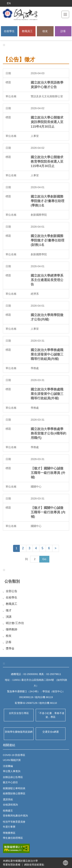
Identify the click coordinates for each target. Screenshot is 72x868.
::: (4, 45)
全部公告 (12, 591)
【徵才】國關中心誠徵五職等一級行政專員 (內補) (48, 512)
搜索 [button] (67, 3)
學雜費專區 (9, 833)
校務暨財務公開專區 (14, 794)
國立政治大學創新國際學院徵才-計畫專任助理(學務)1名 (48, 201)
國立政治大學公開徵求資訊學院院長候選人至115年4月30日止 (47, 122)
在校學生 (9, 31)
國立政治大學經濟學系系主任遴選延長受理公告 (47, 280)
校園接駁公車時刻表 (14, 788)
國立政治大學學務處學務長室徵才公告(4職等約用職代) (48, 433)
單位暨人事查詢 (12, 771)
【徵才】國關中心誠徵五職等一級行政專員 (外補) (48, 473)
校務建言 (8, 811)
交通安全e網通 (51, 732)
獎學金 (10, 648)
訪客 (63, 31)
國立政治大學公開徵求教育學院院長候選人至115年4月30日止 (47, 162)
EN (9, 3)
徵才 (9, 610)
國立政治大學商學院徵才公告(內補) (47, 317)
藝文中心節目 (10, 782)
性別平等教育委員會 (14, 822)
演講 (9, 617)
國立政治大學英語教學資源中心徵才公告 (47, 85)
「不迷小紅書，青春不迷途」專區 (51, 715)
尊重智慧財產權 (12, 865)
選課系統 (8, 799)
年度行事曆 (9, 827)
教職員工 (27, 31)
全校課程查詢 (10, 805)
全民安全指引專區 (19, 713)
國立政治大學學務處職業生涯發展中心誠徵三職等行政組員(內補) (47, 354)
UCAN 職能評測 (12, 760)
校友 (45, 31)
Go (44, 559)
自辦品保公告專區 (13, 777)
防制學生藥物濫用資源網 (19, 732)
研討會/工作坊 (15, 623)
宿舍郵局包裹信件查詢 (15, 816)
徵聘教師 (12, 629)
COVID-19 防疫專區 (14, 755)
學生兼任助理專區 (13, 838)
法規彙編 (8, 766)
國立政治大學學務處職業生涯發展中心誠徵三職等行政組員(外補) (47, 394)
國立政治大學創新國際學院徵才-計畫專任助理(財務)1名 (48, 240)
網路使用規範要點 (34, 865)
